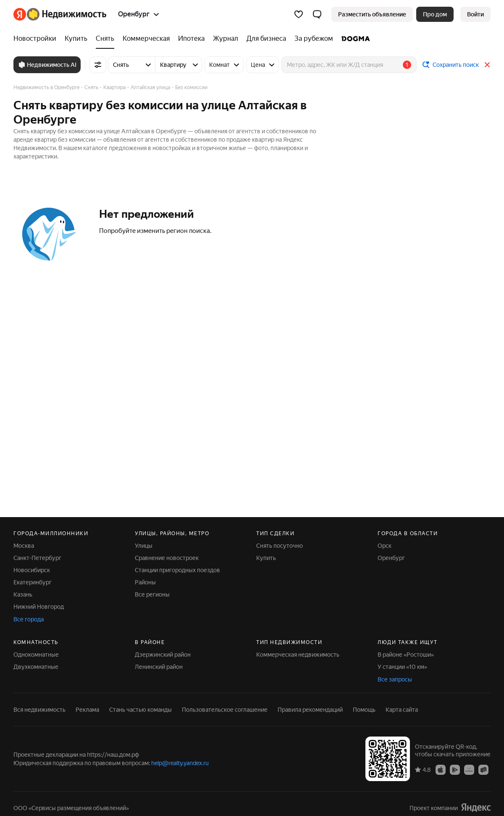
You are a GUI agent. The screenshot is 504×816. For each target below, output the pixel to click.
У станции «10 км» (402, 667)
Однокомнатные (36, 655)
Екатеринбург (33, 582)
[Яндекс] (20, 14)
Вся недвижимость (39, 710)
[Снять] (105, 39)
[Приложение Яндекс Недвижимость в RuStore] (483, 769)
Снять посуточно (280, 546)
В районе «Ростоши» (406, 655)
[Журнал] (226, 39)
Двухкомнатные (36, 667)
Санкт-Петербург (37, 558)
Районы (145, 582)
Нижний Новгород (39, 607)
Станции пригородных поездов (177, 570)
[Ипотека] (191, 39)
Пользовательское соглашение (225, 710)
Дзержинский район (163, 655)
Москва (24, 546)
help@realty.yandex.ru (180, 763)
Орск (385, 546)
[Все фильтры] (98, 65)
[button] (317, 14)
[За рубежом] (314, 39)
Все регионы (152, 594)
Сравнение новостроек (167, 558)
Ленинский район (159, 667)
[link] (475, 14)
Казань (23, 594)
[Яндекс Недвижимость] (67, 14)
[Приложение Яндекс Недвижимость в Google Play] (455, 769)
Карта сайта (402, 710)
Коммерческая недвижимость (298, 655)
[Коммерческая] (146, 39)
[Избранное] (299, 14)
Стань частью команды (140, 710)
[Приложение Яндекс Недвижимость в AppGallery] (469, 769)
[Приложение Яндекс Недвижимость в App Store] (441, 769)
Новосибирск (32, 570)
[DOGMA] (354, 39)
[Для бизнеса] (266, 39)
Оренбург (391, 558)
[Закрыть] (487, 65)
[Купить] (76, 39)
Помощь (364, 710)
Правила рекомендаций (310, 710)
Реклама (87, 710)
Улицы (144, 546)
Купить (266, 558)
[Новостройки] (37, 39)
